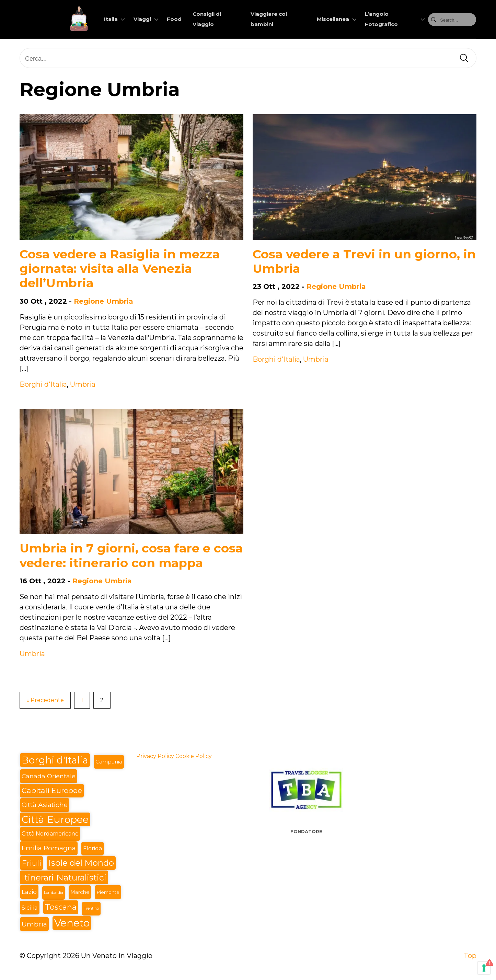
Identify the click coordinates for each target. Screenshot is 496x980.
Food (174, 19)
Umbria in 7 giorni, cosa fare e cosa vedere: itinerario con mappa (131, 555)
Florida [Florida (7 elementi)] (93, 848)
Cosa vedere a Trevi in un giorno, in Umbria (364, 261)
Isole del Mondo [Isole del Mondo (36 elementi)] (81, 863)
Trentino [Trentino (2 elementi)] (91, 908)
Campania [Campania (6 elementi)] (109, 762)
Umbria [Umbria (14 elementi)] (34, 924)
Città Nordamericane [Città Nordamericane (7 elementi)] (50, 834)
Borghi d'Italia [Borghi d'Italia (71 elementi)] (55, 760)
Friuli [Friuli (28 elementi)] (31, 863)
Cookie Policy (194, 756)
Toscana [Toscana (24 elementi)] (61, 907)
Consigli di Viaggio (207, 19)
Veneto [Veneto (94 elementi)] (72, 923)
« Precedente (45, 700)
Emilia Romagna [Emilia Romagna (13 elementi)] (49, 848)
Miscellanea (333, 19)
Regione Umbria (103, 301)
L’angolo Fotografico (381, 19)
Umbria (83, 384)
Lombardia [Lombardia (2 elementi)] (54, 893)
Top (470, 956)
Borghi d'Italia (43, 384)
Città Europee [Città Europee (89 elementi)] (55, 819)
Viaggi (142, 19)
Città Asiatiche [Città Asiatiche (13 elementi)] (45, 805)
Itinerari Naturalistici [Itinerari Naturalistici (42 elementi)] (64, 877)
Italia (111, 19)
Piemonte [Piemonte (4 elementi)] (108, 892)
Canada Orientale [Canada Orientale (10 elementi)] (49, 776)
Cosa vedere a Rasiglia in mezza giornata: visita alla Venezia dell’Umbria (120, 269)
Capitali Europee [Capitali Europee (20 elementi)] (52, 790)
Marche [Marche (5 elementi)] (80, 892)
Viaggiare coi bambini (269, 19)
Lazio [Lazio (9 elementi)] (29, 892)
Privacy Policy (155, 756)
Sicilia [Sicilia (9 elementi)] (30, 907)
